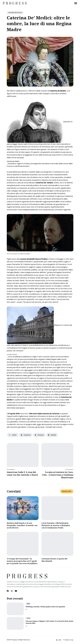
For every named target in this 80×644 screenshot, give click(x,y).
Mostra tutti (67, 491)
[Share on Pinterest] (39, 435)
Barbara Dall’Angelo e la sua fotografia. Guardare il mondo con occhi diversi (22, 525)
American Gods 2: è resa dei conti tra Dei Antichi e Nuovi (22, 473)
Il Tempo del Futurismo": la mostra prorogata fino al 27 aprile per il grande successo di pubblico (22, 561)
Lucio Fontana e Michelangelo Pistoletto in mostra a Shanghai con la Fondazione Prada (56, 525)
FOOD (28, 618)
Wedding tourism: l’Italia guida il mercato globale (45, 607)
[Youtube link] (16, 591)
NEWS (28, 604)
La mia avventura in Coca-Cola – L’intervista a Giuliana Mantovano (58, 475)
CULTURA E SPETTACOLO (15, 13)
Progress (15, 640)
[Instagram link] (12, 591)
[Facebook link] (8, 591)
